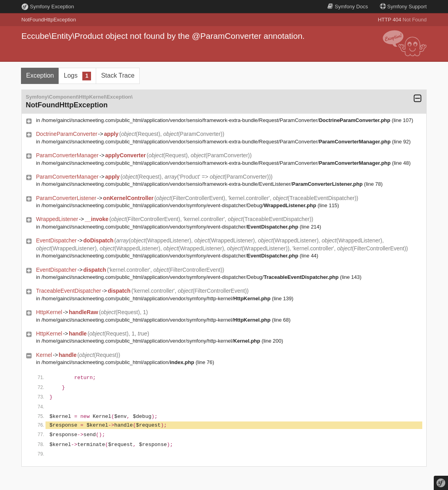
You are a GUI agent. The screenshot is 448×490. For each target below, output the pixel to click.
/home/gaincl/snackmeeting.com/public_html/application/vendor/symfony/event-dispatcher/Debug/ (179, 205)
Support (403, 7)
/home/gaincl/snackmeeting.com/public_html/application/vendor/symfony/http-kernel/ (156, 298)
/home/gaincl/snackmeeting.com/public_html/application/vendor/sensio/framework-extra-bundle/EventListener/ (202, 184)
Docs (347, 7)
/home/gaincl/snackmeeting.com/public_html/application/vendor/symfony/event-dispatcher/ (170, 227)
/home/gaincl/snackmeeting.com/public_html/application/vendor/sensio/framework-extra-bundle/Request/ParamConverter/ (216, 120)
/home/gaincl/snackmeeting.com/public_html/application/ (118, 362)
